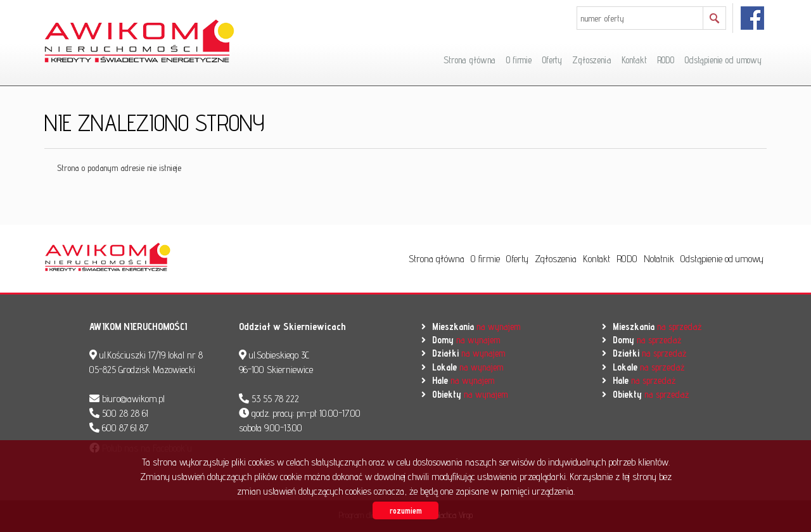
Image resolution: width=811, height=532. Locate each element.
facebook (753, 18)
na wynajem (476, 326)
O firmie (519, 60)
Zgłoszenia (592, 60)
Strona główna (469, 60)
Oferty (552, 60)
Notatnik (659, 259)
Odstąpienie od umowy (723, 60)
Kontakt (634, 60)
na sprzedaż (657, 326)
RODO (666, 60)
